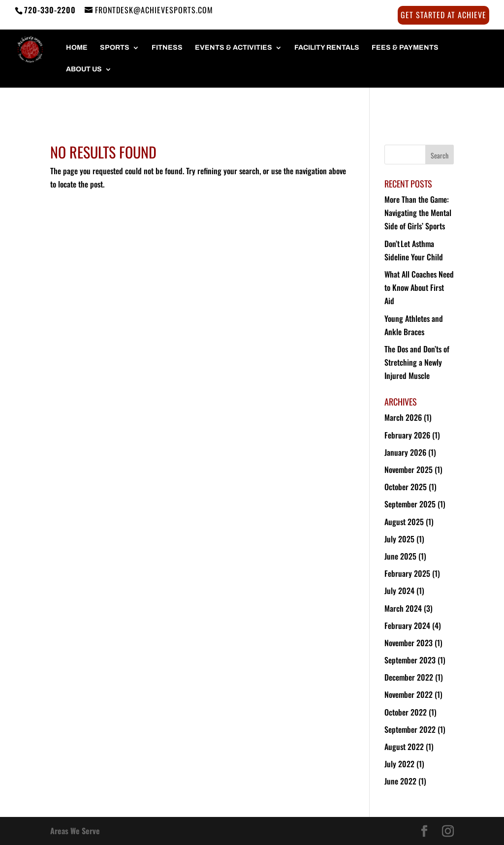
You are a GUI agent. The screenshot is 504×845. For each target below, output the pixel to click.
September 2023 (410, 660)
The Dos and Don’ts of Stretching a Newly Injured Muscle (417, 362)
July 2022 (399, 764)
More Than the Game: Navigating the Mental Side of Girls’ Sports (418, 213)
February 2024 (407, 626)
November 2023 (409, 643)
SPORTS (115, 48)
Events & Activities (234, 48)
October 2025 (406, 487)
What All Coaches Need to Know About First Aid (419, 287)
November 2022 (409, 694)
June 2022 (400, 781)
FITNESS (167, 48)
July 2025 (399, 539)
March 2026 (403, 417)
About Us (84, 69)
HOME (77, 48)
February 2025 (407, 573)
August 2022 (404, 747)
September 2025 (410, 504)
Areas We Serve (75, 831)
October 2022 (406, 712)
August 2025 (404, 522)
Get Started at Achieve (443, 16)
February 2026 (407, 435)
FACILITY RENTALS (327, 48)
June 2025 (400, 556)
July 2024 (399, 591)
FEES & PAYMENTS (405, 48)
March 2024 (403, 608)
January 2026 (405, 452)
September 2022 (410, 729)
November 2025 (409, 469)
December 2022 (409, 677)
